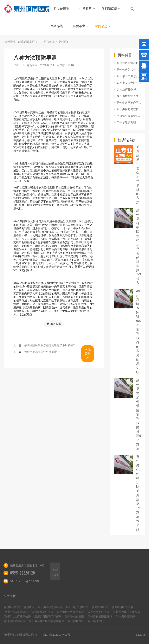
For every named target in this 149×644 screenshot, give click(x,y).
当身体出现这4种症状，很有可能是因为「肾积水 (129, 116)
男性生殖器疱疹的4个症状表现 (129, 103)
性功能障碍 (63, 9)
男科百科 (64, 42)
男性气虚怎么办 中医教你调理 (129, 70)
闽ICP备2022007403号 (56, 635)
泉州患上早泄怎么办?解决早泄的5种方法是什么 (129, 76)
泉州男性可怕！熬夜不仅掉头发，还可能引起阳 (129, 96)
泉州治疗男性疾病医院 (70, 612)
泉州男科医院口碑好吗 (48, 616)
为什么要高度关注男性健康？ (42, 352)
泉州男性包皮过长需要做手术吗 (129, 109)
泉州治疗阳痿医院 (77, 607)
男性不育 (80, 26)
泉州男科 (29, 607)
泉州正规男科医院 (42, 612)
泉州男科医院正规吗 (100, 616)
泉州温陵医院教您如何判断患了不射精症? (49, 345)
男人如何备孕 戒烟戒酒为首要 (129, 89)
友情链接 (10, 596)
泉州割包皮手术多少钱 (127, 612)
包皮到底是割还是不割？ (129, 63)
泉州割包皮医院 (74, 616)
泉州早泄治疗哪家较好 (17, 616)
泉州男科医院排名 (122, 607)
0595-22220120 (23, 573)
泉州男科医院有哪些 (16, 612)
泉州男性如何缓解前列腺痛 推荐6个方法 (139, 414)
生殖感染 (58, 26)
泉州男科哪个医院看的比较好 (47, 621)
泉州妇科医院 (76, 621)
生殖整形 (87, 9)
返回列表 (88, 354)
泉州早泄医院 (100, 607)
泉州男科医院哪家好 (50, 607)
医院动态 (103, 26)
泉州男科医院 (12, 607)
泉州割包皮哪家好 (14, 621)
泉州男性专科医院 (99, 612)
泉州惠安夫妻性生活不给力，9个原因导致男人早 (129, 83)
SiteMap (141, 635)
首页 (44, 9)
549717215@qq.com (25, 581)
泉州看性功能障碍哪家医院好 (22, 42)
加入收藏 (54, 324)
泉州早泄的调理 (126, 122)
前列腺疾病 (111, 9)
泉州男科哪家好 (125, 616)
